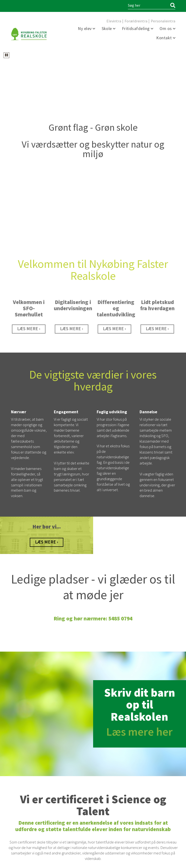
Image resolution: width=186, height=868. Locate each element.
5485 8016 (72, 780)
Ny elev (85, 29)
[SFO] (29, 143)
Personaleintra (163, 21)
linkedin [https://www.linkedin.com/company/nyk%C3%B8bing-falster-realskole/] (22, 840)
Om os (166, 29)
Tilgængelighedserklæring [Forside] (120, 861)
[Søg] (173, 6)
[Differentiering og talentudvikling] (114, 143)
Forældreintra (136, 21)
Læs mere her (139, 546)
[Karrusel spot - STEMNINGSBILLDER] (157, 143)
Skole (107, 29)
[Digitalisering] (72, 143)
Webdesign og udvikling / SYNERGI (30, 861)
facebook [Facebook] (15, 840)
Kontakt (165, 38)
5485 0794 (29, 796)
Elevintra (114, 21)
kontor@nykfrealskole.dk (30, 800)
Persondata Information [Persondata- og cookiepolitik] (160, 861)
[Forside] (29, 34)
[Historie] (47, 356)
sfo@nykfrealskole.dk (70, 784)
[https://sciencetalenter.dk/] (93, 739)
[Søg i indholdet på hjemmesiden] (148, 6)
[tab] (85, 45)
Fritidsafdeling (136, 29)
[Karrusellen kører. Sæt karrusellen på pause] (6, 55)
